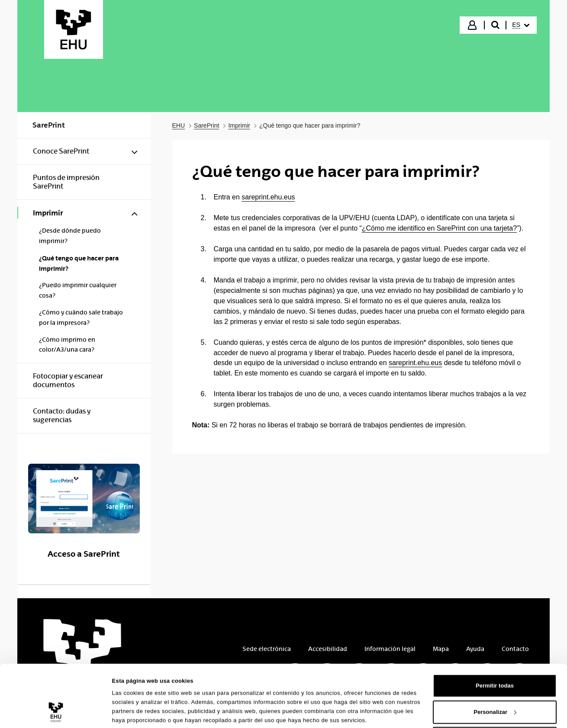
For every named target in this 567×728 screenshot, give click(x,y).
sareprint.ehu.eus (268, 197)
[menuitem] (521, 25)
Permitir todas (495, 653)
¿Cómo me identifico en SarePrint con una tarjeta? (439, 228)
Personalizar (495, 679)
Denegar (495, 706)
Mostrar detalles (134, 708)
